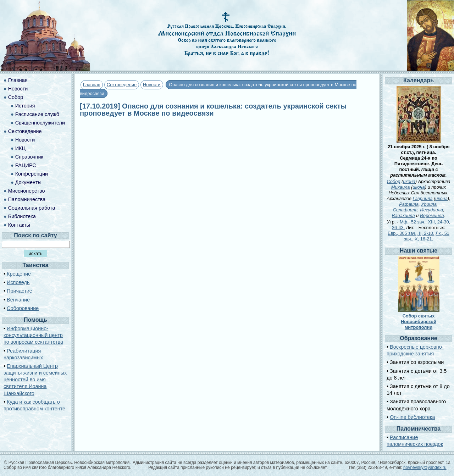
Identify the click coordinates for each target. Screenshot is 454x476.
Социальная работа (32, 208)
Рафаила (409, 204)
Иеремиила (432, 215)
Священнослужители (40, 123)
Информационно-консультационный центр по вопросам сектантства (33, 335)
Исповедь (18, 282)
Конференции (32, 174)
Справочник (29, 157)
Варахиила (403, 215)
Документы (28, 182)
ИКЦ (20, 148)
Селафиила (405, 210)
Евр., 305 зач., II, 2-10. (411, 233)
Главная (92, 85)
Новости (152, 85)
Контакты (19, 225)
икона (409, 181)
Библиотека (22, 216)
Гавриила (422, 198)
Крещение (19, 274)
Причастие (20, 291)
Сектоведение (122, 85)
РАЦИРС (26, 165)
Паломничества (27, 199)
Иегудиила (431, 210)
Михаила (401, 187)
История (25, 106)
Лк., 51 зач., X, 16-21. (427, 236)
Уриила (429, 204)
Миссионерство (27, 191)
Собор (16, 97)
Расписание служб (37, 114)
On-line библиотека (412, 417)
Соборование (23, 308)
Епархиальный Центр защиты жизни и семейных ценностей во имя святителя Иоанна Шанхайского (35, 380)
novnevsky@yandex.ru (425, 467)
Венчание (18, 300)
